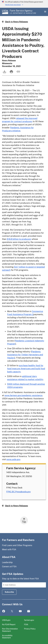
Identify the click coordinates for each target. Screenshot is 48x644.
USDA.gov (6, 620)
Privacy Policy (30, 629)
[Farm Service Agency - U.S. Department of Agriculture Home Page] (23, 12)
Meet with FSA (9, 550)
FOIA (26, 624)
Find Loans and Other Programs (17, 545)
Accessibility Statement (7, 637)
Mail (29, 611)
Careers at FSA (9, 567)
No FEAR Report (9, 624)
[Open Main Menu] (45, 12)
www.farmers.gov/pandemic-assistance (23, 395)
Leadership (7, 562)
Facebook (4, 611)
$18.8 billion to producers (19, 239)
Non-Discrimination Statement (10, 630)
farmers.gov (29, 620)
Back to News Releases (15, 22)
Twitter (12, 611)
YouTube (20, 611)
